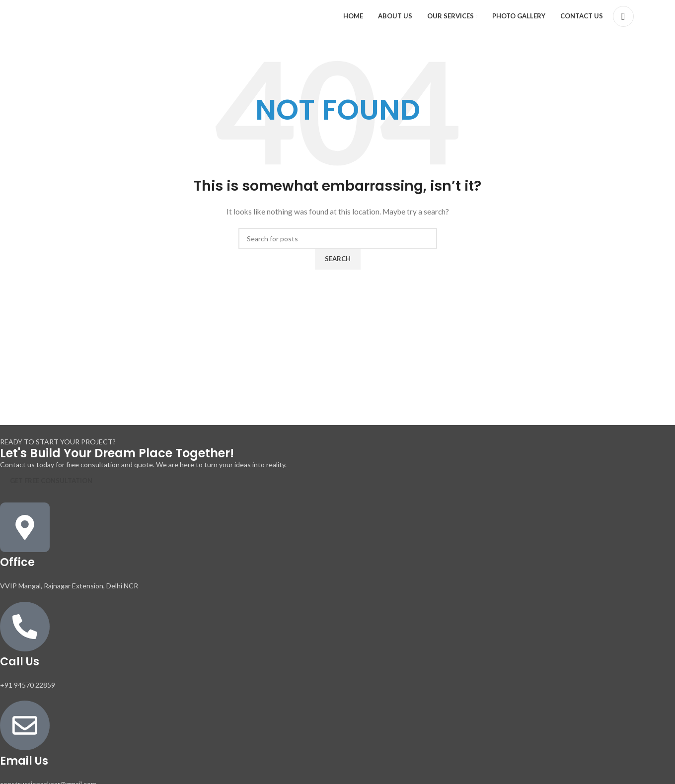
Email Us (24, 763)
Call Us (20, 664)
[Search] (623, 17)
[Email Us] (25, 727)
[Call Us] (25, 629)
